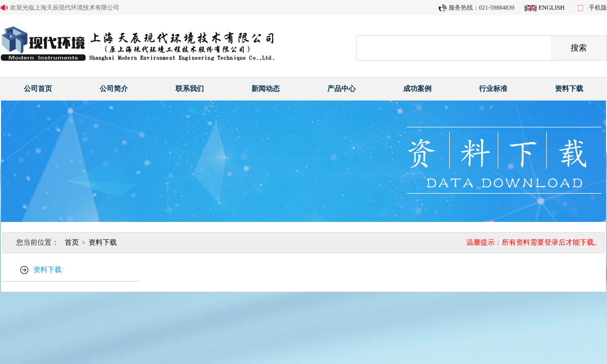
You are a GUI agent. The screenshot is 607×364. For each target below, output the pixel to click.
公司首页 (38, 89)
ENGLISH (552, 8)
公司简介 (114, 89)
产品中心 (341, 89)
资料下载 (569, 89)
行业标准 (493, 89)
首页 (72, 242)
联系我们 (190, 89)
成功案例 (417, 89)
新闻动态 (266, 89)
